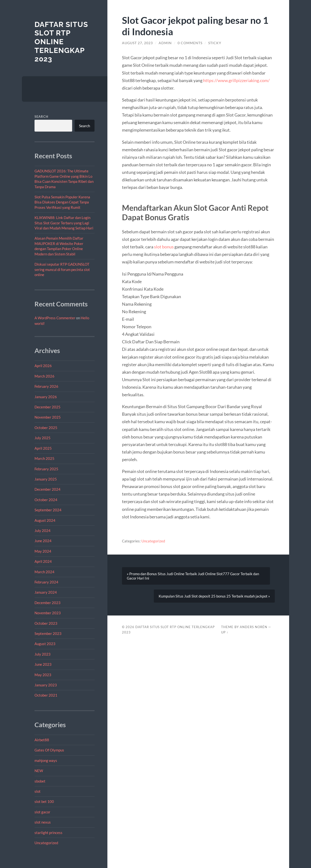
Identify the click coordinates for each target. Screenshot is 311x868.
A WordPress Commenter (55, 318)
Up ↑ (225, 632)
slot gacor (42, 812)
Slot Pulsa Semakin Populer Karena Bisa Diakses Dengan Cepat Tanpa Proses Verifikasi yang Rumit (62, 202)
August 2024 (45, 520)
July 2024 (43, 531)
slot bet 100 (44, 801)
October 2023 (46, 623)
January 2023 (46, 685)
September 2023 (48, 633)
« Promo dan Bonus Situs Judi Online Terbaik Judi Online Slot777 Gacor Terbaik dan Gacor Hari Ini (193, 576)
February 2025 (46, 469)
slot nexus (43, 822)
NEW (39, 771)
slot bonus (164, 247)
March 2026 (44, 376)
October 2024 (46, 500)
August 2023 (45, 644)
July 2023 (43, 654)
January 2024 (46, 592)
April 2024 (43, 561)
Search (41, 117)
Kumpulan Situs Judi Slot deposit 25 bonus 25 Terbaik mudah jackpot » (214, 596)
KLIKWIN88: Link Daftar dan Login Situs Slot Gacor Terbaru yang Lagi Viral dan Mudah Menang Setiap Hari (64, 223)
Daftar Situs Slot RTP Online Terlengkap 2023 (61, 42)
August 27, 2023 (137, 43)
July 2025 (43, 438)
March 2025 (44, 458)
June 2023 (43, 664)
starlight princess (48, 833)
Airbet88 (42, 740)
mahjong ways (46, 760)
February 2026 (46, 386)
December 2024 (48, 489)
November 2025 (48, 417)
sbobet (40, 781)
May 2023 (43, 675)
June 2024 (43, 541)
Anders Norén (254, 627)
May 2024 (43, 551)
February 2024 (46, 582)
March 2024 (44, 572)
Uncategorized (46, 843)
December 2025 (48, 407)
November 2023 (48, 613)
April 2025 (43, 448)
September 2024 (48, 510)
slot (38, 791)
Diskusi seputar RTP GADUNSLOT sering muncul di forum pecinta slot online (62, 269)
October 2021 (46, 695)
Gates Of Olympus (49, 750)
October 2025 (46, 428)
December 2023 (48, 603)
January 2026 (46, 397)
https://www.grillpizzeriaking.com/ (236, 80)
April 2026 (43, 366)
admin (165, 43)
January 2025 (46, 479)
